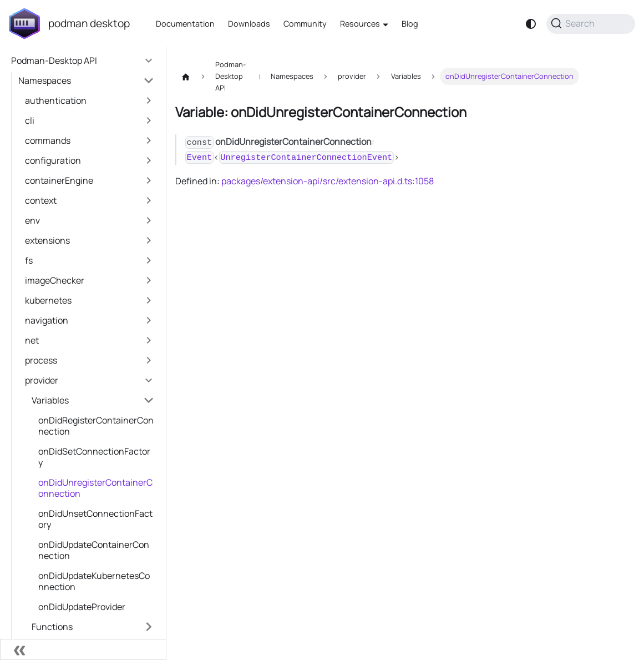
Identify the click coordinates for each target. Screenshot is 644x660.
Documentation (185, 24)
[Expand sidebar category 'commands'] (149, 140)
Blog (410, 24)
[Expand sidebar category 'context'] (149, 200)
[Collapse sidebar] (83, 649)
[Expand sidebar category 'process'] (149, 360)
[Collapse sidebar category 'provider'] (149, 380)
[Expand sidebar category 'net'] (149, 340)
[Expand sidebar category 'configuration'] (149, 160)
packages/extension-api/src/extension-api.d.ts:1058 (328, 181)
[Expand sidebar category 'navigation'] (149, 320)
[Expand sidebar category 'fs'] (149, 260)
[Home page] (186, 77)
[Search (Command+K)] (591, 24)
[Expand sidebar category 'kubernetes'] (149, 300)
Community (305, 24)
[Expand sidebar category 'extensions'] (149, 240)
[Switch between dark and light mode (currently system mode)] (531, 24)
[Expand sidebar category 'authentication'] (149, 100)
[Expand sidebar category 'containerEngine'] (149, 180)
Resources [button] (360, 24)
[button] (86, 80)
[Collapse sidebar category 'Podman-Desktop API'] (149, 61)
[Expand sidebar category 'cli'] (149, 120)
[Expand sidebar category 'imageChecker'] (149, 280)
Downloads (249, 24)
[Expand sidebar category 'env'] (149, 220)
